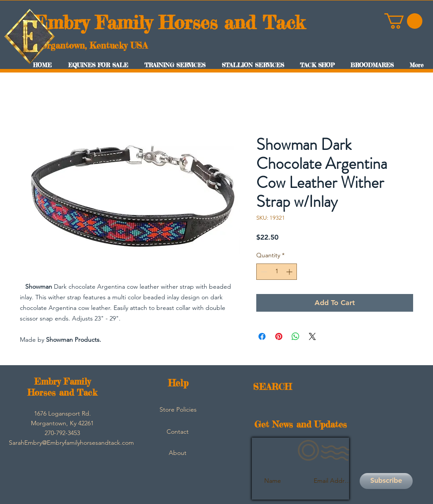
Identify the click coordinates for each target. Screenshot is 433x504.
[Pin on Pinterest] (279, 336)
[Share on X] (312, 336)
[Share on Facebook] (262, 336)
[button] (403, 21)
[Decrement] (263, 272)
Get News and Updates (301, 424)
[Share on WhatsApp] (296, 336)
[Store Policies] (178, 410)
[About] (178, 453)
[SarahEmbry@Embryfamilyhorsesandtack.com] (71, 443)
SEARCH (272, 387)
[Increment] (290, 272)
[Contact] (178, 432)
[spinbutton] (277, 272)
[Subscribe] (386, 481)
